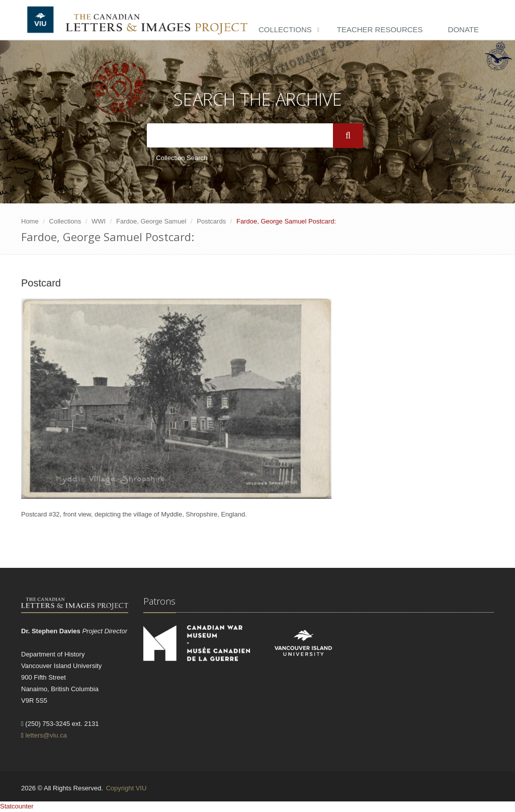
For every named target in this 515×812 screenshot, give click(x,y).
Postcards (211, 221)
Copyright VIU (126, 788)
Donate (463, 29)
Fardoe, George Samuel (151, 221)
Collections (285, 29)
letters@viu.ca (46, 735)
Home (30, 221)
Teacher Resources (380, 29)
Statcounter (17, 806)
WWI (99, 221)
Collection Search (180, 158)
